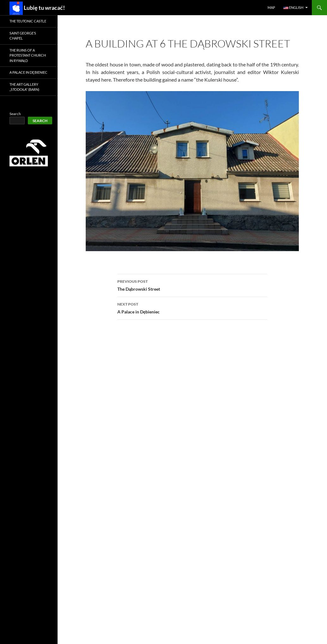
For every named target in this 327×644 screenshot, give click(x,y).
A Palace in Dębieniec (192, 307)
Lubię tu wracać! (37, 8)
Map (271, 7)
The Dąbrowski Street (192, 285)
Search (15, 114)
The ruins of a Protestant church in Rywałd (28, 55)
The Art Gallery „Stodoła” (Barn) (24, 87)
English (293, 7)
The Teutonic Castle (28, 21)
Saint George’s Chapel (23, 36)
